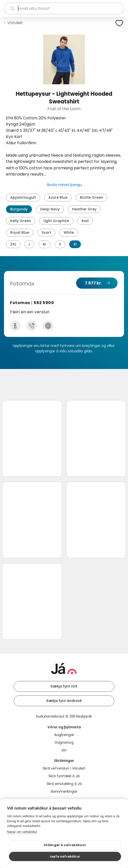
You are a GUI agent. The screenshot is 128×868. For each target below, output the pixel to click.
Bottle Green (91, 197)
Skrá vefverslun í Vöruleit (64, 768)
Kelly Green (21, 221)
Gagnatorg (64, 742)
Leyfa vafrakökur (65, 856)
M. (45, 244)
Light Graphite (56, 221)
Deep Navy (50, 209)
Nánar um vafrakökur (22, 832)
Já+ (64, 750)
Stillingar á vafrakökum (65, 845)
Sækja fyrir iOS (64, 686)
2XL (13, 244)
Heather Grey (84, 209)
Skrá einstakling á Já (64, 784)
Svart (46, 232)
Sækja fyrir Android (64, 701)
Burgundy (19, 209)
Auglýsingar (64, 735)
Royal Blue (20, 232)
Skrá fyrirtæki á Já (64, 776)
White (69, 232)
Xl (75, 244)
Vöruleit (15, 23)
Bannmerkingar (64, 791)
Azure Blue (58, 197)
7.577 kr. (93, 283)
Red (85, 221)
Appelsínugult (23, 197)
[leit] (64, 8)
